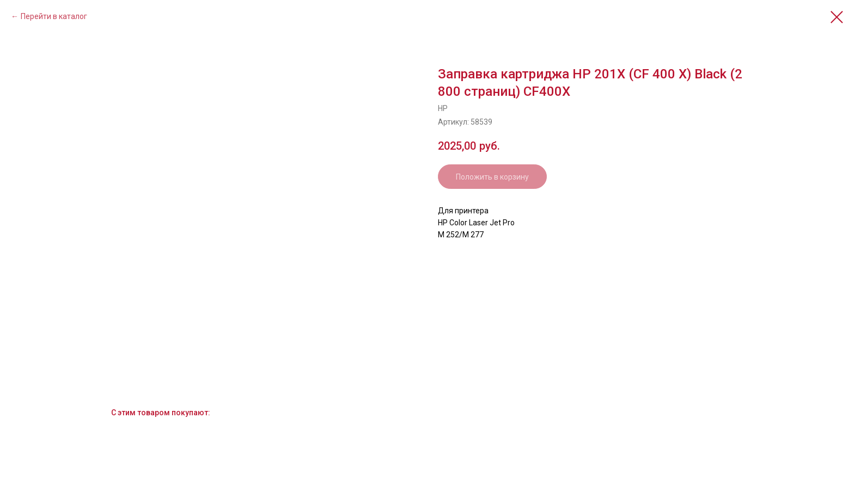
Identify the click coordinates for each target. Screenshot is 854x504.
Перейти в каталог (54, 16)
